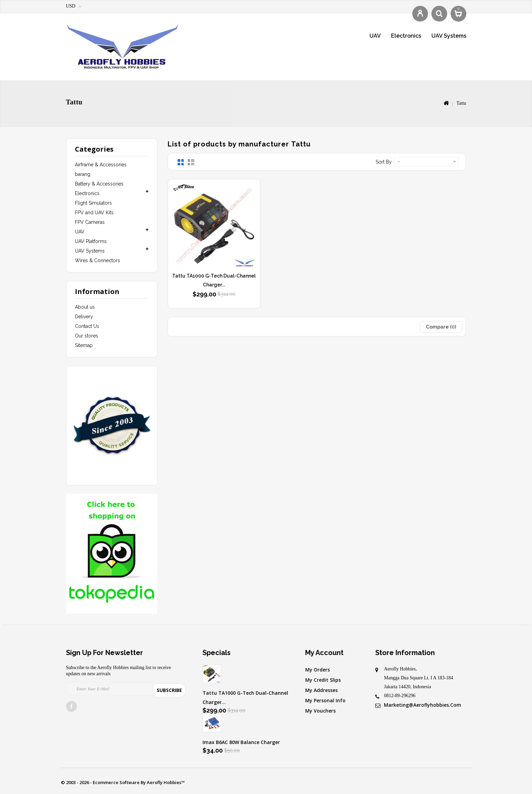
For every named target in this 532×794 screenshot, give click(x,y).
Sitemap (84, 345)
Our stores (87, 336)
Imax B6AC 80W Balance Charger (241, 742)
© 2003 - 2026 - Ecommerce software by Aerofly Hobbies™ (123, 782)
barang (83, 174)
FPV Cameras (90, 222)
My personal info (325, 700)
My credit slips (323, 680)
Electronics (406, 36)
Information (97, 291)
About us (85, 307)
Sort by (384, 162)
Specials (217, 653)
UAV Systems (449, 36)
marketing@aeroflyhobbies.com (423, 705)
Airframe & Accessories (101, 165)
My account (324, 653)
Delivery (84, 317)
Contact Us (87, 326)
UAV (375, 36)
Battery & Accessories (99, 184)
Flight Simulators (93, 203)
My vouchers (320, 711)
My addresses (321, 690)
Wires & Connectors (98, 260)
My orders (317, 670)
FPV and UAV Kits (94, 213)
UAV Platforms (91, 241)
